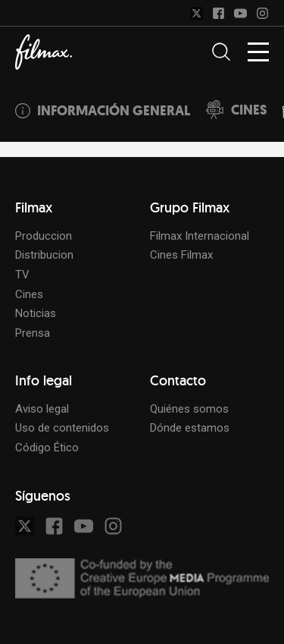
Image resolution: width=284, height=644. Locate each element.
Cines (29, 294)
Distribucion (44, 255)
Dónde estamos (190, 428)
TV (22, 275)
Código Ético (47, 448)
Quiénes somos (189, 409)
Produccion (44, 236)
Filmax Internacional (200, 236)
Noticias (36, 313)
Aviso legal (42, 409)
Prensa (33, 333)
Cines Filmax (181, 255)
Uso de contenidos (62, 428)
